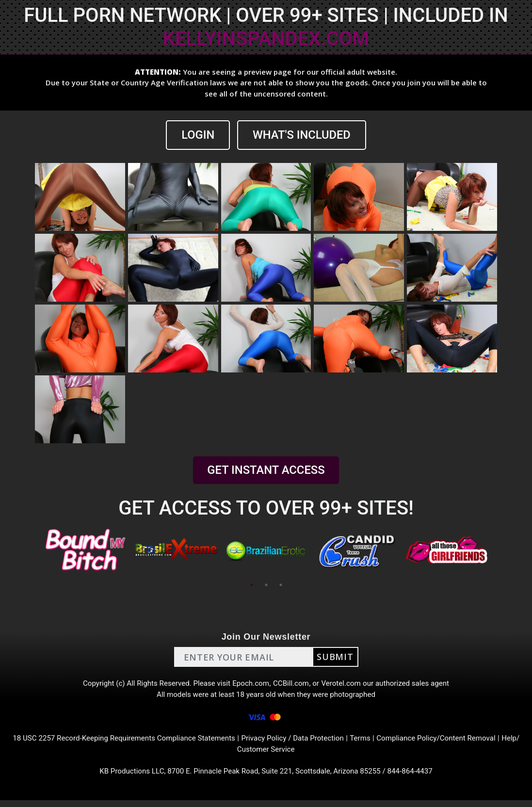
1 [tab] (252, 585)
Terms (376, 743)
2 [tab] (266, 585)
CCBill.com (292, 685)
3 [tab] (281, 585)
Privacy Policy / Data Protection (305, 743)
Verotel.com (345, 685)
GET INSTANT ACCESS (266, 470)
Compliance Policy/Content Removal (455, 743)
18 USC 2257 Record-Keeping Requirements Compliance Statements (128, 743)
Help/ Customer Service (266, 754)
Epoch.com (251, 685)
